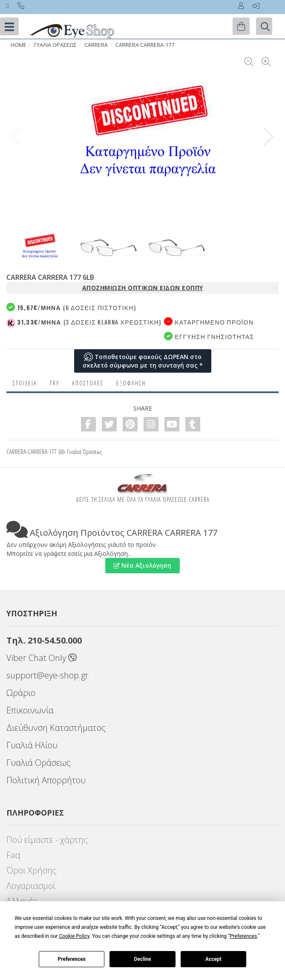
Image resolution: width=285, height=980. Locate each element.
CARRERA (96, 45)
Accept (213, 959)
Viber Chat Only (42, 658)
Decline (142, 959)
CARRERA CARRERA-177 (145, 45)
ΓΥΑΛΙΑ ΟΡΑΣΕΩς (55, 45)
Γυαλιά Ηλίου (32, 745)
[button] (269, 137)
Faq (13, 855)
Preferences (72, 959)
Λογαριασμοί (31, 886)
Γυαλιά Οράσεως (39, 763)
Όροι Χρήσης (32, 870)
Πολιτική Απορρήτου (46, 780)
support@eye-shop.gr (47, 675)
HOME (19, 45)
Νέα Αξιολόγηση (142, 565)
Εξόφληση (131, 383)
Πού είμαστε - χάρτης (47, 840)
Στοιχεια (25, 383)
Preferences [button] (243, 936)
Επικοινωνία (30, 710)
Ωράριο (21, 693)
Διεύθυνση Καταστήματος (56, 728)
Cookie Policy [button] (74, 936)
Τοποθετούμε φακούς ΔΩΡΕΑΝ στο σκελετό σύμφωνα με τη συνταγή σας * (143, 361)
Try (55, 383)
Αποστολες (88, 383)
